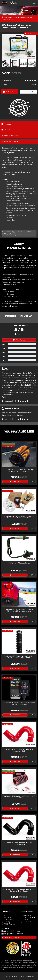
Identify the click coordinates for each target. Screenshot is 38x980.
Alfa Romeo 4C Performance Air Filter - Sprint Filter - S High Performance (19, 470)
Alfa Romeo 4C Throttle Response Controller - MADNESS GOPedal (19, 704)
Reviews (6, 130)
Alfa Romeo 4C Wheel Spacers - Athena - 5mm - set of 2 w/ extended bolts (19, 517)
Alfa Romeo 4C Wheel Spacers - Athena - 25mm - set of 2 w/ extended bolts (19, 610)
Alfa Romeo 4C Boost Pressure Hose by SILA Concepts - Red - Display (19, 890)
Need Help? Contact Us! (11, 937)
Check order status (28, 917)
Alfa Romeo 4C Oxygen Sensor (19, 563)
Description (7, 124)
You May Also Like (10, 136)
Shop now (6, 917)
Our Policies (26, 922)
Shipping (6, 922)
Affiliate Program (8, 924)
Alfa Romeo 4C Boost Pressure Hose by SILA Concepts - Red (19, 750)
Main (4, 915)
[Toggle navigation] (34, 3)
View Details (15, 482)
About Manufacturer (10, 141)
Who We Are (7, 920)
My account (26, 915)
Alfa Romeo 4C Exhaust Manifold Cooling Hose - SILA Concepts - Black (19, 657)
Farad (34, 85)
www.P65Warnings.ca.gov (12, 235)
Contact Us (25, 920)
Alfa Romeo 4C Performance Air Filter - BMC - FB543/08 (19, 797)
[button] (15, 57)
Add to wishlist (29, 92)
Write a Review (19, 340)
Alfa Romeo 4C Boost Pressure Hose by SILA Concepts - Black (19, 844)
